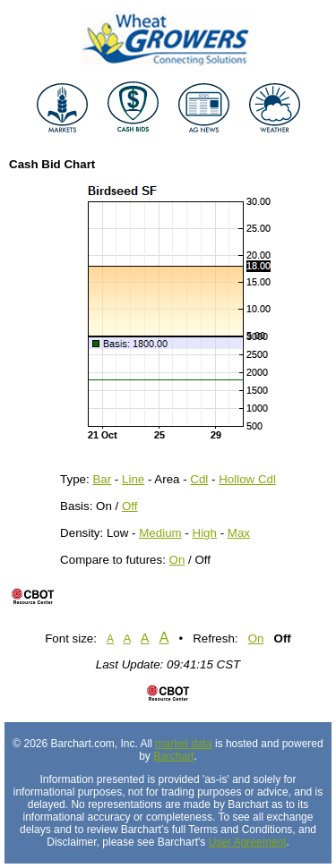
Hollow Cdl (247, 479)
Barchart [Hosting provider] (173, 756)
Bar (102, 479)
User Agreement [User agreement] (248, 842)
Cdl (199, 479)
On (177, 560)
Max (239, 533)
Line (133, 479)
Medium (160, 533)
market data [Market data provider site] (183, 744)
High (205, 533)
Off (130, 506)
